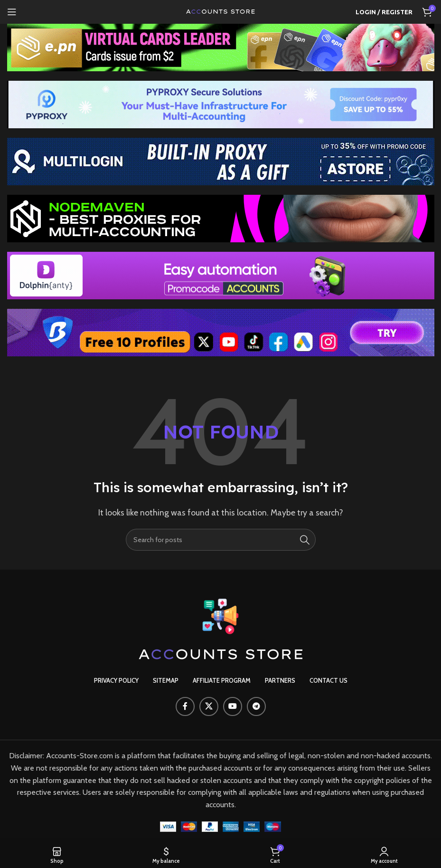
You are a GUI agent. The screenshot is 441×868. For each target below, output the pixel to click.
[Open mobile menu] (12, 12)
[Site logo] (221, 11)
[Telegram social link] (256, 706)
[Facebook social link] (185, 706)
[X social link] (209, 706)
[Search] (221, 540)
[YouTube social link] (233, 706)
